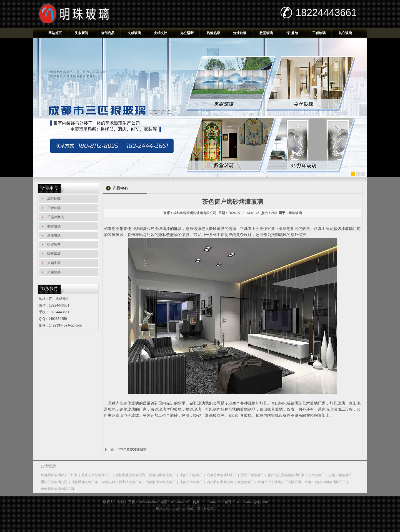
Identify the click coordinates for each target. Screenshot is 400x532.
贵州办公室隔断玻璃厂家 (286, 475)
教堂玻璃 (266, 33)
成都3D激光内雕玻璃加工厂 (325, 482)
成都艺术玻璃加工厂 (222, 475)
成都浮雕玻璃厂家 (85, 482)
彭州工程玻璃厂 (252, 475)
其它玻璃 (345, 33)
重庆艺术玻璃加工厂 (96, 475)
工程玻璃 (319, 33)
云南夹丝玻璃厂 (340, 475)
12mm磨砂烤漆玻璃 (132, 449)
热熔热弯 (213, 33)
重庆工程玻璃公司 (54, 482)
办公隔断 (187, 33)
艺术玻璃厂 (316, 475)
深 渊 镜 (292, 33)
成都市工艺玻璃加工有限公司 (279, 482)
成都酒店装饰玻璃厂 (161, 482)
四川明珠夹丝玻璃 (220, 482)
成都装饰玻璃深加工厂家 (59, 475)
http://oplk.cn (176, 509)
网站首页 (55, 33)
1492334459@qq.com (65, 325)
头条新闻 (81, 33)
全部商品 (108, 33)
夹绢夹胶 (161, 33)
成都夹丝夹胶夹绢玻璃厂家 (122, 482)
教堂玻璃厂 (246, 482)
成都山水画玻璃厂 (162, 475)
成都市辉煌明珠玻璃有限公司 (195, 213)
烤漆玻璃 (240, 33)
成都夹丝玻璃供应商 (130, 475)
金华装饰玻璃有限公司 (57, 489)
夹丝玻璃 (134, 33)
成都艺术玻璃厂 (191, 482)
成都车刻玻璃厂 (191, 475)
